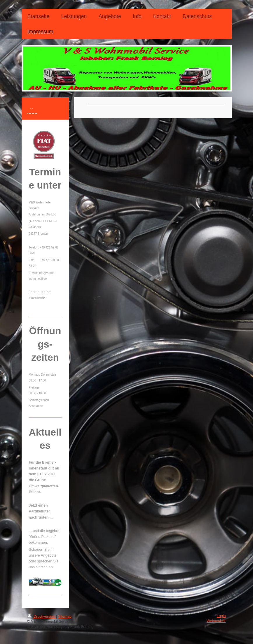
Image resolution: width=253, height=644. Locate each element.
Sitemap (65, 617)
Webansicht (216, 621)
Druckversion (42, 617)
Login (221, 616)
